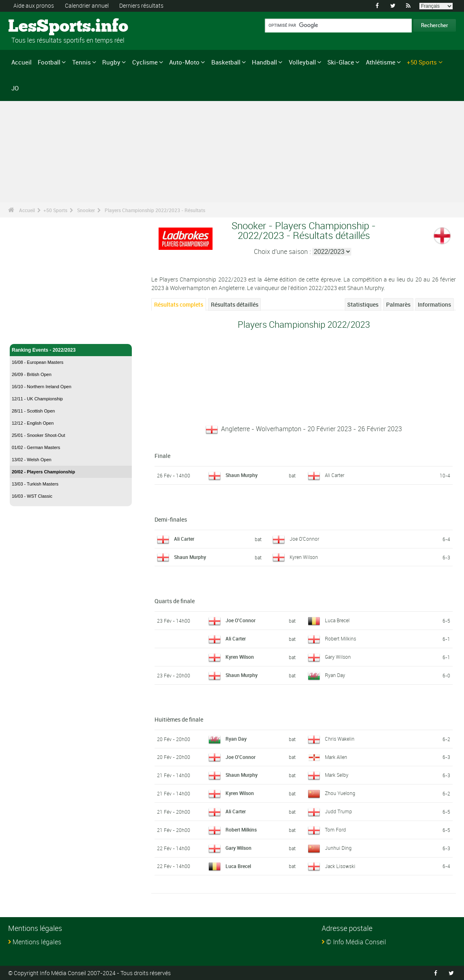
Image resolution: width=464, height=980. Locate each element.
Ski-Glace (341, 62)
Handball (264, 62)
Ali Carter (335, 475)
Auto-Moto (184, 62)
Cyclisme (145, 62)
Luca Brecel (337, 620)
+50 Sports (422, 62)
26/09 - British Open (32, 374)
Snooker (86, 210)
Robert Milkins (340, 638)
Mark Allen (336, 756)
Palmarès (398, 304)
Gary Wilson (338, 656)
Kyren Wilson (304, 557)
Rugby (111, 62)
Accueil (21, 62)
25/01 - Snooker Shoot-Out (38, 435)
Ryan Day (335, 675)
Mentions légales (37, 942)
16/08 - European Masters (38, 362)
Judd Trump (338, 811)
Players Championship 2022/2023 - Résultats (155, 210)
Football (49, 62)
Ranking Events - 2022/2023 (71, 350)
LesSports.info (39, 26)
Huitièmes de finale (179, 719)
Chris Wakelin (340, 738)
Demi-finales (171, 519)
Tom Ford (335, 829)
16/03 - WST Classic (32, 496)
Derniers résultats (141, 5)
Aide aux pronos (34, 5)
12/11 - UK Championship (37, 398)
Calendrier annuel (87, 5)
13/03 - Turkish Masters (35, 484)
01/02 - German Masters (36, 447)
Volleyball (302, 62)
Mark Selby (337, 775)
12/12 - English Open (33, 423)
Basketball (226, 62)
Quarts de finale (175, 601)
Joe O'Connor (304, 538)
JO (15, 88)
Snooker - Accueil (32, 333)
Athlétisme (381, 62)
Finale (162, 455)
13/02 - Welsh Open (32, 459)
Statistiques (363, 304)
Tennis (82, 62)
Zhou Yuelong (340, 793)
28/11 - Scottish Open (33, 410)
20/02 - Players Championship (43, 471)
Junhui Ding (338, 847)
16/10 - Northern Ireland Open (42, 386)
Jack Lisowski (340, 866)
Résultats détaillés (235, 304)
